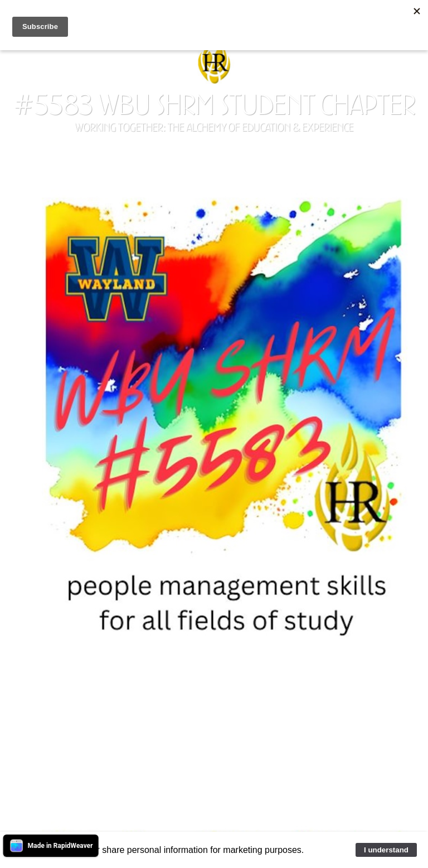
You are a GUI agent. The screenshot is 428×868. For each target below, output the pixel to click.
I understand (386, 850)
